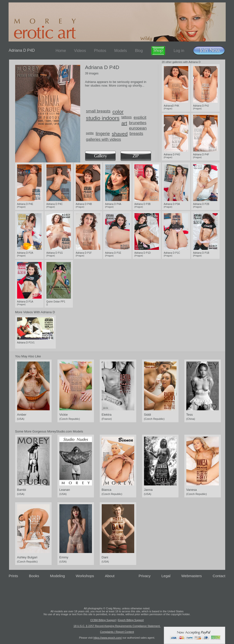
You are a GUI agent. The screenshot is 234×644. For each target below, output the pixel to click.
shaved (120, 134)
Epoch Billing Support (131, 620)
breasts (136, 134)
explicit (140, 117)
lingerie (103, 134)
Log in (179, 51)
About (110, 576)
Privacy (145, 576)
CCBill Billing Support (103, 620)
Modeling (57, 576)
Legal (166, 576)
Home (61, 51)
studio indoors (103, 118)
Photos (100, 51)
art (124, 123)
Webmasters (191, 576)
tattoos (126, 117)
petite (90, 133)
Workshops (85, 576)
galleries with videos (104, 139)
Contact (219, 576)
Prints (13, 576)
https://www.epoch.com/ (108, 638)
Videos (80, 51)
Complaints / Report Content (117, 632)
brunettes (138, 123)
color (118, 112)
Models (121, 51)
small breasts (98, 111)
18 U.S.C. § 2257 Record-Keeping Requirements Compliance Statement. (117, 626)
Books (34, 576)
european (138, 128)
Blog (139, 51)
